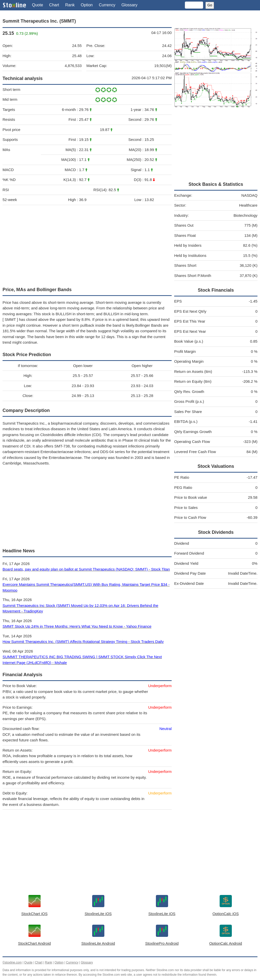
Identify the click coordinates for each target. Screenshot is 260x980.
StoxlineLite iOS (98, 914)
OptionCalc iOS (226, 914)
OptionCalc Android (226, 943)
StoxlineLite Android (98, 943)
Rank (70, 5)
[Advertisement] (87, 245)
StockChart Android (34, 943)
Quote (38, 5)
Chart (54, 5)
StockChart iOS (34, 914)
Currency (107, 5)
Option (87, 5)
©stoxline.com (12, 962)
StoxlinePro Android (162, 943)
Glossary (129, 5)
